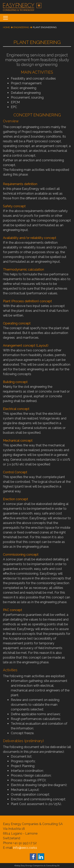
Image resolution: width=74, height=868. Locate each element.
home (6, 27)
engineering (21, 27)
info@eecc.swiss (25, 848)
